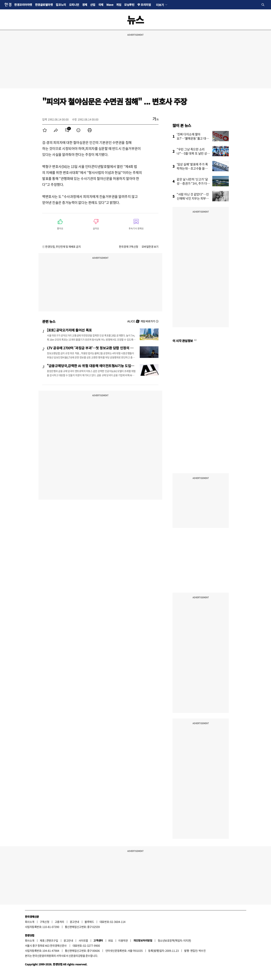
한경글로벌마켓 (44, 5)
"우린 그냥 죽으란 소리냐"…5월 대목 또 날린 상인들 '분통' (193, 153)
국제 (101, 5)
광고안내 (74, 922)
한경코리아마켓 (23, 5)
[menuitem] (45, 130)
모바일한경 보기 (150, 247)
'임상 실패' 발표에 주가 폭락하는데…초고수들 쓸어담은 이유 (193, 168)
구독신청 (44, 922)
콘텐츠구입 (52, 940)
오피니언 (74, 5)
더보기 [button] (160, 5)
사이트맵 (83, 940)
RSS (111, 940)
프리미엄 (146, 5)
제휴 (42, 940)
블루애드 (89, 922)
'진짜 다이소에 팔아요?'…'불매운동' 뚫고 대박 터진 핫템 (193, 138)
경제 (85, 5)
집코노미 (61, 5)
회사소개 (30, 922)
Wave (110, 5)
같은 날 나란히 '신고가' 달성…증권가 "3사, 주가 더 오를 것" (192, 183)
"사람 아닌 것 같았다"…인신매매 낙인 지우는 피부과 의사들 (193, 198)
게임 (119, 5)
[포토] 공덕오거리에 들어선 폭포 (69, 330)
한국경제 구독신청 (129, 247)
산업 (93, 5)
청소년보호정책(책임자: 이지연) (174, 940)
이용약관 (123, 940)
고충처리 (59, 922)
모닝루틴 (129, 5)
